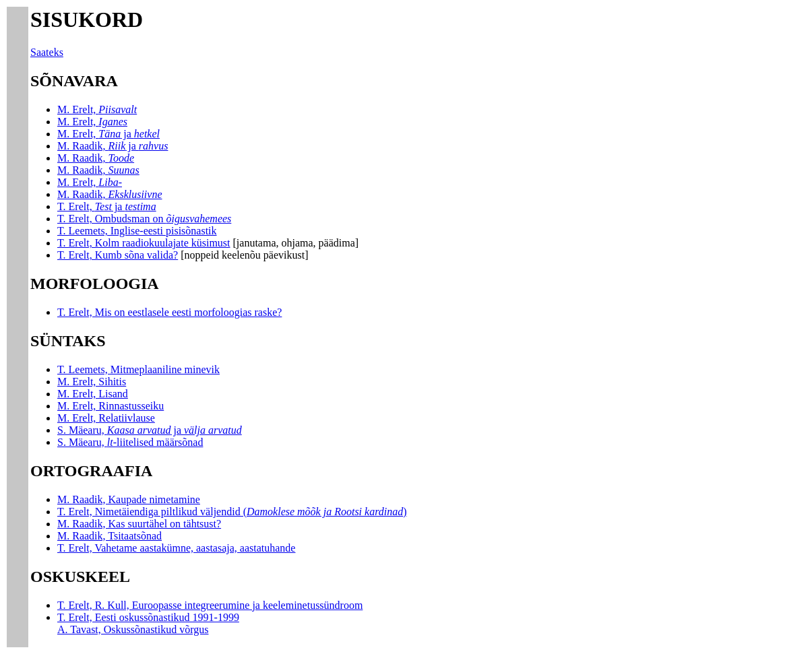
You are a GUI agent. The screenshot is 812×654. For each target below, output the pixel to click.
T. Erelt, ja (107, 206)
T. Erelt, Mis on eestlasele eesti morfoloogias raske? (169, 312)
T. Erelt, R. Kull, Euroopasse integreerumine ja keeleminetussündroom (210, 605)
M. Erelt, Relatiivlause (106, 418)
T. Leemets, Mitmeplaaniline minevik (138, 369)
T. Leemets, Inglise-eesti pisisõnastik (137, 231)
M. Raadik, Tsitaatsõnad (110, 536)
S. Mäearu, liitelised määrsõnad (130, 442)
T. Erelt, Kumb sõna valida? (118, 255)
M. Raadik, (96, 158)
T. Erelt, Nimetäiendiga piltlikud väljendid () (232, 512)
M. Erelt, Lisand (93, 394)
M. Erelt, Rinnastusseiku (111, 406)
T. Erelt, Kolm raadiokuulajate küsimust (144, 243)
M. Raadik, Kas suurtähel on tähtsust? (139, 524)
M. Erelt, (97, 109)
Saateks (47, 52)
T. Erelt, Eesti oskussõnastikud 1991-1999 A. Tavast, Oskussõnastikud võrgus (148, 623)
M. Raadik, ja (113, 146)
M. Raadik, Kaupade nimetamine (129, 499)
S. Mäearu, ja (150, 430)
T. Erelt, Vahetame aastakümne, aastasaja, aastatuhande (176, 548)
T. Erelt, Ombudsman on (144, 219)
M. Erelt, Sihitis (92, 382)
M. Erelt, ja (108, 134)
